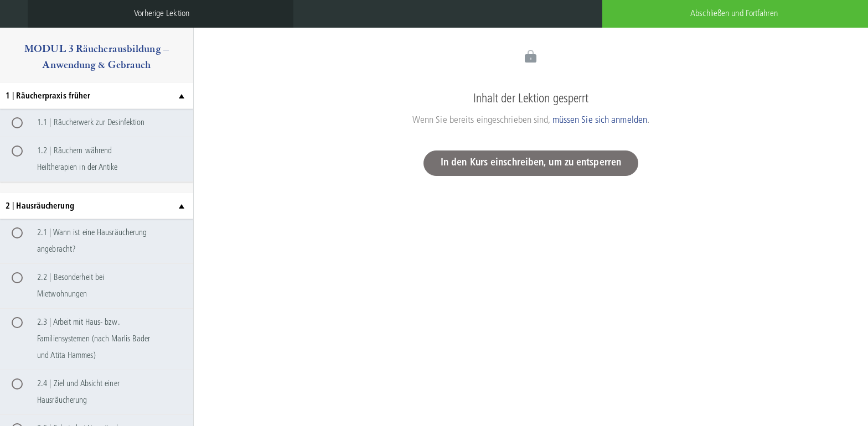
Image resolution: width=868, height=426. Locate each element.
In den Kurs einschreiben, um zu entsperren (531, 163)
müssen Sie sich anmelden (600, 120)
